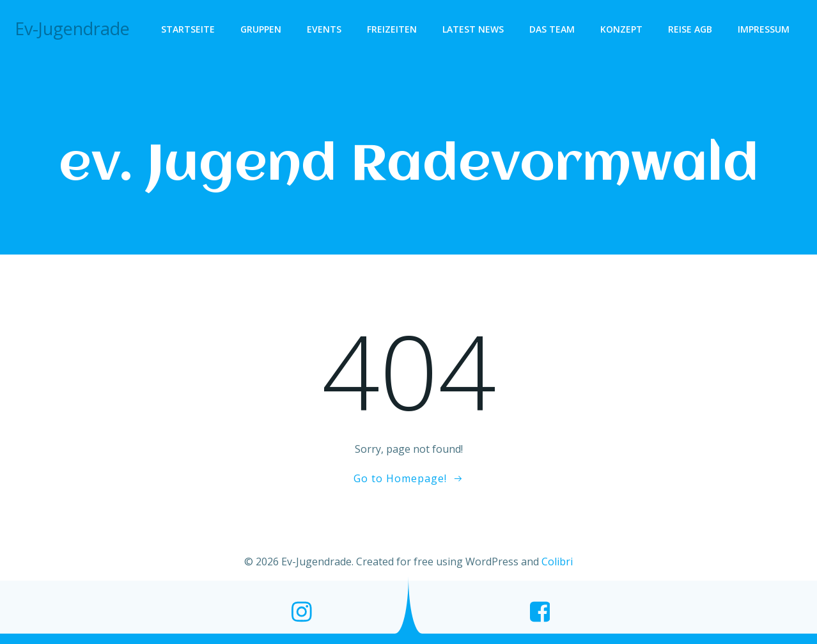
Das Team (552, 29)
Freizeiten (392, 29)
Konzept (621, 29)
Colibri (557, 562)
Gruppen (261, 29)
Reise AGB (690, 29)
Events (324, 29)
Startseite (188, 29)
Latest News (473, 29)
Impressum (764, 29)
